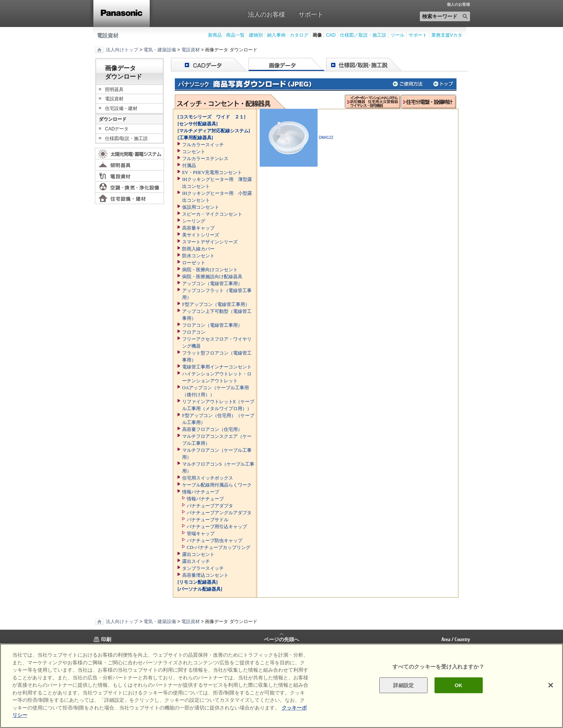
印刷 (106, 639)
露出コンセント (198, 554)
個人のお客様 (458, 5)
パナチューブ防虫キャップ (215, 541)
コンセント (194, 152)
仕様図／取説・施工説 (363, 35)
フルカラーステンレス (205, 159)
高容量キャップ (198, 228)
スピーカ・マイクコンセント (212, 214)
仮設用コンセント (201, 207)
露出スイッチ (196, 561)
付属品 (189, 166)
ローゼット (194, 263)
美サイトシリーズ (201, 235)
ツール (397, 35)
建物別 (256, 35)
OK (458, 685)
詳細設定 (403, 685)
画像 (317, 35)
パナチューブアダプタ (210, 506)
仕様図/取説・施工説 (126, 139)
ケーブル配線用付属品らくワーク (217, 485)
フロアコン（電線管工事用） (212, 325)
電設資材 (108, 35)
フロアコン (194, 332)
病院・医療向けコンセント (210, 270)
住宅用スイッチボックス (208, 478)
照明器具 (114, 90)
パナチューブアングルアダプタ (219, 513)
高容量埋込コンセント (205, 575)
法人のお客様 (266, 14)
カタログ (299, 35)
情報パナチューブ (201, 492)
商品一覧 (235, 35)
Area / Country (456, 639)
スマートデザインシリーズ (210, 242)
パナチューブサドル (208, 520)
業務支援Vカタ (447, 35)
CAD (331, 35)
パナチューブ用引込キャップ (217, 527)
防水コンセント (198, 256)
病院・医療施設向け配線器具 (212, 277)
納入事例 (276, 35)
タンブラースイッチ (203, 568)
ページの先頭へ (281, 639)
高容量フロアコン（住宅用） (212, 429)
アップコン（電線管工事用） (212, 284)
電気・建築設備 (160, 50)
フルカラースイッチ (203, 145)
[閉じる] (551, 685)
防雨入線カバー (198, 249)
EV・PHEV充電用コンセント (212, 172)
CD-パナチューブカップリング (219, 547)
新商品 (215, 35)
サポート (311, 14)
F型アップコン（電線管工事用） (216, 304)
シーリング (194, 221)
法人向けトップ (122, 50)
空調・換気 (129, 187)
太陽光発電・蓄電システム (129, 154)
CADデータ (117, 129)
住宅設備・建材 (121, 108)
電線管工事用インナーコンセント (217, 367)
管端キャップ (201, 534)
